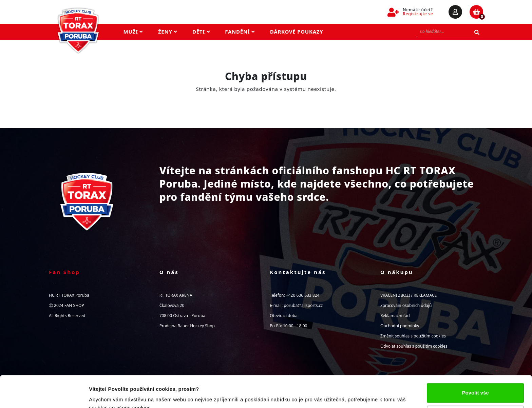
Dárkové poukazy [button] (297, 32)
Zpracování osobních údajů (406, 305)
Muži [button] (133, 32)
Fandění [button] (240, 32)
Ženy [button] (168, 32)
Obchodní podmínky (400, 326)
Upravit (476, 383)
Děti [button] (201, 32)
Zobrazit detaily (108, 395)
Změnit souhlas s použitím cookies (413, 336)
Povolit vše (475, 361)
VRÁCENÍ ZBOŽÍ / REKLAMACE (408, 295)
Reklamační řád (395, 316)
